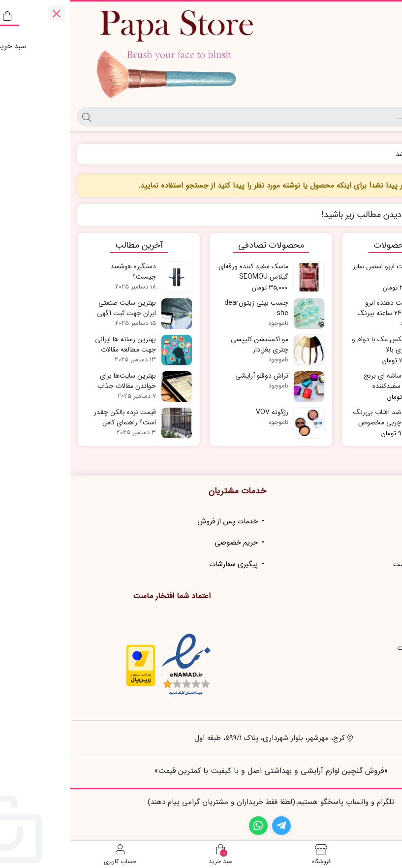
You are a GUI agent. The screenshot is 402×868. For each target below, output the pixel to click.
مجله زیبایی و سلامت (355, 564)
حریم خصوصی (166, 543)
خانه (383, 154)
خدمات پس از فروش (158, 522)
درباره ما (374, 522)
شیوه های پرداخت (360, 670)
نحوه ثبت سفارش (360, 627)
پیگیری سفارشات (164, 564)
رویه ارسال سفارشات (357, 648)
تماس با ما (371, 543)
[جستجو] (209, 117)
